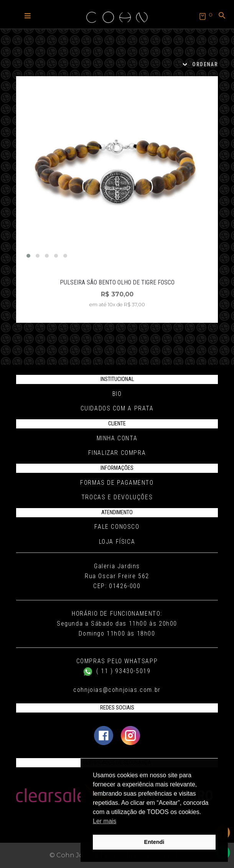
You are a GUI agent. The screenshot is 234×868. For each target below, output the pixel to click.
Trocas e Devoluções (117, 497)
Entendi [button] (154, 842)
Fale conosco (117, 527)
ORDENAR (205, 64)
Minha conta (117, 438)
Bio (117, 394)
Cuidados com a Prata (117, 408)
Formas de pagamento (117, 483)
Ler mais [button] (105, 821)
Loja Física (117, 542)
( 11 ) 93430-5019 (117, 671)
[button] (28, 15)
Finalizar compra (117, 453)
